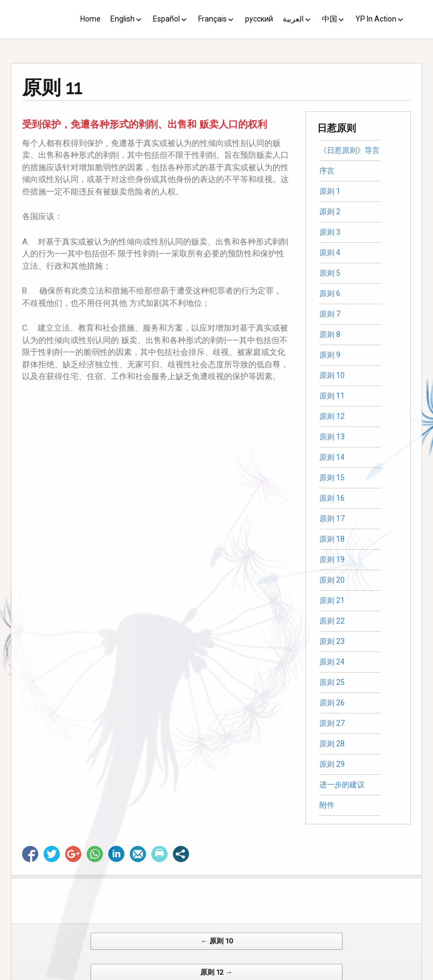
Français (212, 19)
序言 (327, 171)
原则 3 (330, 232)
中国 (330, 19)
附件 (327, 805)
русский (259, 19)
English (123, 19)
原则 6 (330, 293)
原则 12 (332, 416)
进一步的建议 (342, 785)
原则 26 (332, 703)
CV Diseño (218, 974)
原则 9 (330, 355)
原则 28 (332, 744)
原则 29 (332, 764)
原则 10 (332, 375)
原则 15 (332, 478)
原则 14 (332, 457)
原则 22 (332, 621)
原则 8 (330, 334)
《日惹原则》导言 (350, 150)
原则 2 (330, 212)
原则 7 (330, 314)
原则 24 (332, 662)
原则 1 (330, 191)
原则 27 (332, 723)
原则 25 (332, 682)
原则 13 (332, 437)
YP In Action (376, 19)
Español (166, 19)
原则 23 (332, 641)
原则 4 (330, 253)
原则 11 (332, 396)
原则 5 (330, 273)
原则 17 (332, 519)
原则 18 (332, 539)
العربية (293, 19)
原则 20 (332, 580)
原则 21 (332, 600)
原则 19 (332, 559)
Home (90, 19)
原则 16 (332, 498)
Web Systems (323, 974)
